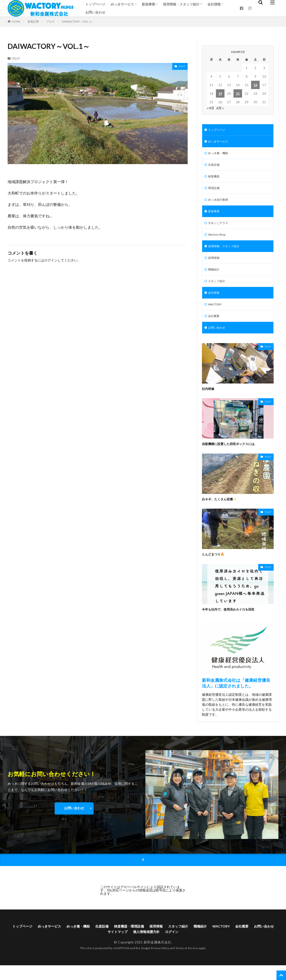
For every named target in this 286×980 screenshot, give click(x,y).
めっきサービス (122, 4)
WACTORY (217, 315)
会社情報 (214, 4)
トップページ (95, 4)
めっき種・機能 (220, 155)
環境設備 (215, 192)
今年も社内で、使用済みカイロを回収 (232, 622)
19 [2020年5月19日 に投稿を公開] (220, 93)
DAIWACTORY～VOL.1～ (78, 21)
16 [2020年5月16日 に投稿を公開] (255, 85)
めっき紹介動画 (220, 204)
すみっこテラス (220, 229)
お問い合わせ (95, 12)
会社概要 (215, 328)
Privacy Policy (160, 963)
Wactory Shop (219, 241)
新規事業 (148, 4)
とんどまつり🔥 (215, 567)
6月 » (220, 108)
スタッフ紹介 (218, 291)
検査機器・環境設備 (142, 940)
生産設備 (215, 167)
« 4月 (211, 108)
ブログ (50, 21)
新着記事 (33, 21)
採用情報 (215, 266)
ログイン (51, 260)
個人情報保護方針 (161, 946)
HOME (16, 21)
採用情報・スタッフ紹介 (181, 4)
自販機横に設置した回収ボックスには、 (234, 456)
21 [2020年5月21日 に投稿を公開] (238, 93)
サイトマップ (129, 946)
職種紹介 (215, 278)
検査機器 (215, 180)
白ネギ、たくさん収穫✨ (222, 512)
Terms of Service (187, 963)
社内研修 (209, 401)
